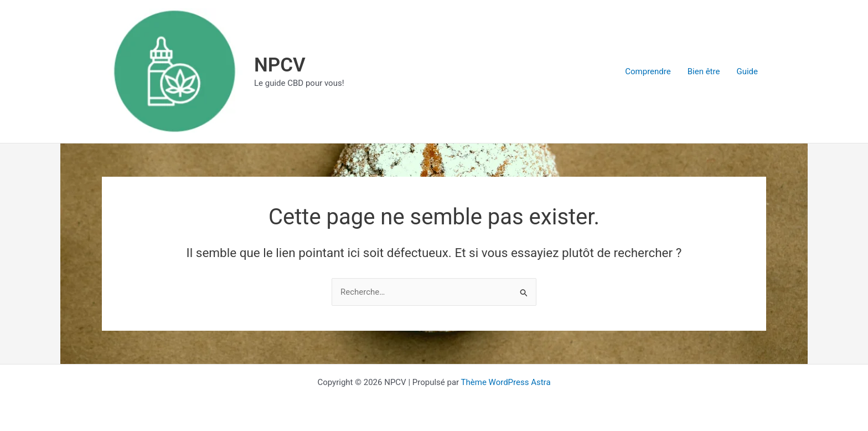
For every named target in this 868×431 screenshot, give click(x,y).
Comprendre (648, 71)
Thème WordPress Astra (506, 382)
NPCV (280, 65)
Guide (747, 71)
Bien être (704, 71)
